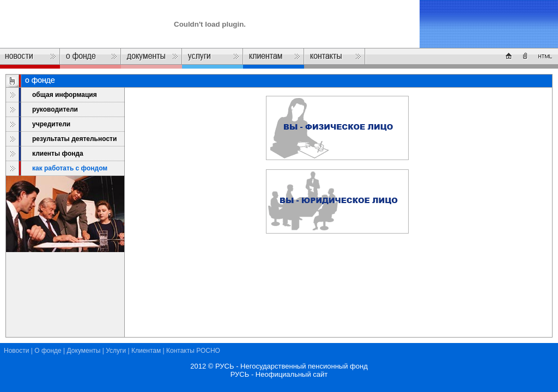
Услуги (116, 351)
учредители (51, 124)
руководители (55, 109)
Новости (16, 351)
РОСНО (208, 351)
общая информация (65, 95)
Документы (84, 351)
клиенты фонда (58, 154)
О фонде (48, 351)
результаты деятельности (74, 139)
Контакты (180, 351)
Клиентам (146, 351)
